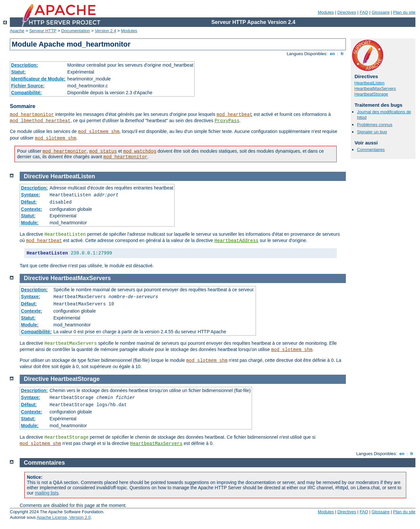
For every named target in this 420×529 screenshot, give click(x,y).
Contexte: (32, 209)
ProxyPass (227, 121)
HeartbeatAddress (236, 241)
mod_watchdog (140, 151)
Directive (36, 176)
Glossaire (381, 12)
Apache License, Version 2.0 (64, 517)
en (332, 54)
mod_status (103, 151)
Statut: (18, 72)
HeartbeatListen (369, 83)
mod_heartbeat (234, 115)
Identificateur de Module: (38, 79)
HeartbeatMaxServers (375, 88)
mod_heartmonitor (32, 115)
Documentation (76, 31)
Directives (347, 12)
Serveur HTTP (43, 31)
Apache (17, 31)
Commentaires (371, 150)
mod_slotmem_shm (99, 132)
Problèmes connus (375, 125)
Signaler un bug (372, 132)
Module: (30, 223)
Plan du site (404, 12)
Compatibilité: (26, 93)
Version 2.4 (105, 31)
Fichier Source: (28, 86)
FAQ (364, 12)
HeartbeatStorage (371, 94)
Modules (326, 12)
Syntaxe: (31, 195)
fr (342, 54)
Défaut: (29, 202)
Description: (25, 65)
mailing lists (47, 493)
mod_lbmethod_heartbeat (40, 121)
